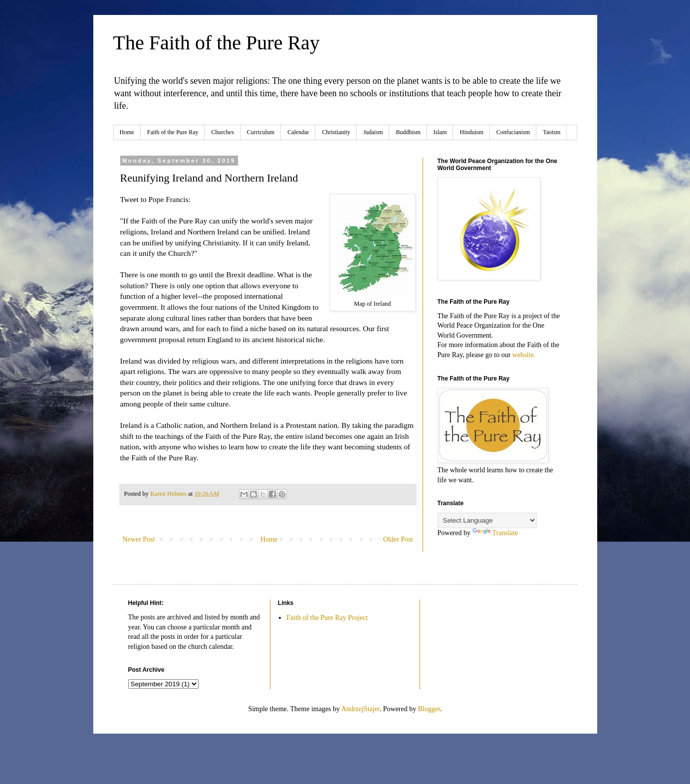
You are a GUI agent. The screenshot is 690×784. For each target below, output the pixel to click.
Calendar (298, 132)
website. (524, 355)
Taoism (552, 132)
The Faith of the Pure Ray (217, 43)
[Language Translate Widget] (487, 520)
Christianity (336, 132)
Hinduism (471, 132)
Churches (222, 132)
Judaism (373, 132)
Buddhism (408, 132)
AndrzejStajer (360, 709)
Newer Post (139, 539)
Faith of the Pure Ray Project (327, 618)
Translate (495, 533)
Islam (440, 132)
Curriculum (261, 132)
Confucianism (513, 132)
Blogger (429, 709)
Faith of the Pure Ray (173, 132)
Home (127, 132)
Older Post (398, 539)
